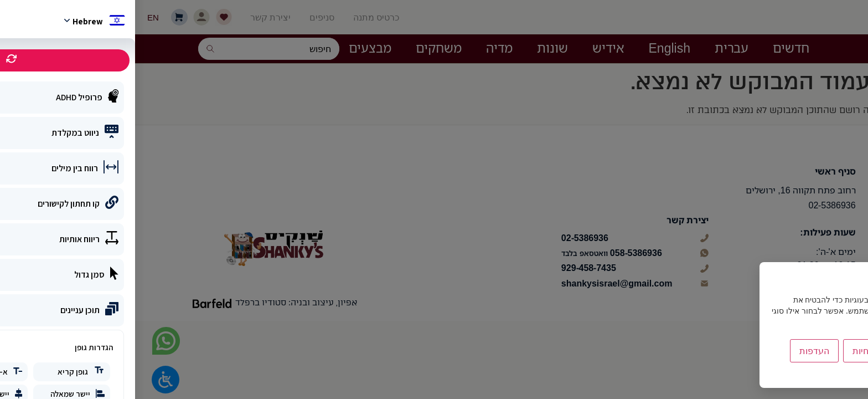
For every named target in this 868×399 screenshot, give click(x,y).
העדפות (679, 351)
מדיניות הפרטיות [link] (821, 374)
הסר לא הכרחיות (749, 351)
